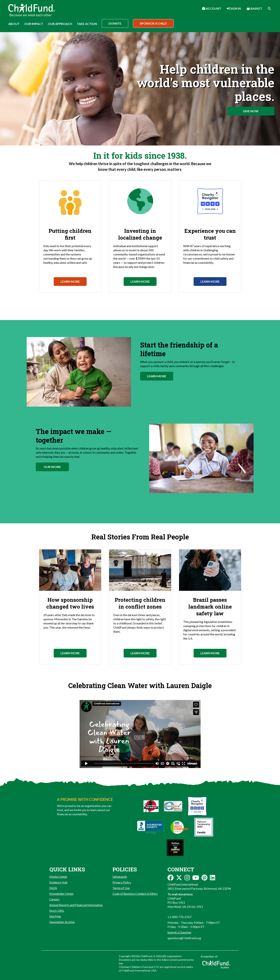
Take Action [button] (87, 24)
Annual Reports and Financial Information (76, 905)
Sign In (234, 8)
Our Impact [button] (34, 24)
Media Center (58, 877)
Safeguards (120, 877)
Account (212, 8)
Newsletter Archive (62, 922)
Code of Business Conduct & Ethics (135, 894)
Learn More (70, 281)
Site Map (55, 916)
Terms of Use (121, 888)
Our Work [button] (52, 467)
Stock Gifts (57, 911)
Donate (115, 23)
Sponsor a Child (153, 23)
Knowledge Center (61, 894)
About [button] (14, 24)
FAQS (53, 888)
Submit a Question (179, 932)
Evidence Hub (58, 882)
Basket (254, 8)
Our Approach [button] (60, 24)
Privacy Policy (122, 882)
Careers (54, 899)
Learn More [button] (157, 376)
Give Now (251, 111)
